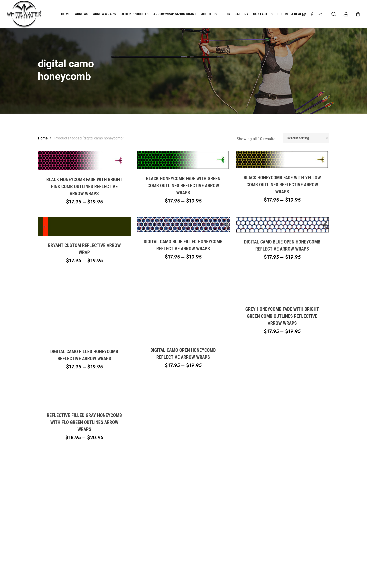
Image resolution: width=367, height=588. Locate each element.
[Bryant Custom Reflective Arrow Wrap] (84, 227)
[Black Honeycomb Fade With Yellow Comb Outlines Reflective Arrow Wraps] (282, 159)
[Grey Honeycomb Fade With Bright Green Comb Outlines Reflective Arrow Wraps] (282, 288)
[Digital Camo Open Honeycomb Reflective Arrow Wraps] (183, 308)
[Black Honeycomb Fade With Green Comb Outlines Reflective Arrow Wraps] (183, 160)
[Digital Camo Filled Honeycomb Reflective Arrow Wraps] (84, 309)
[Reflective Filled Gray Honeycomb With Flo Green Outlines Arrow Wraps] (84, 394)
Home (43, 138)
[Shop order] (306, 138)
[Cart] (358, 14)
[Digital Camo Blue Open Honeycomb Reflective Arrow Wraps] (282, 225)
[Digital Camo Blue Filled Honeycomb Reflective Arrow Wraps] (183, 225)
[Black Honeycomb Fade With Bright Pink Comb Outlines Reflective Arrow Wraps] (84, 160)
